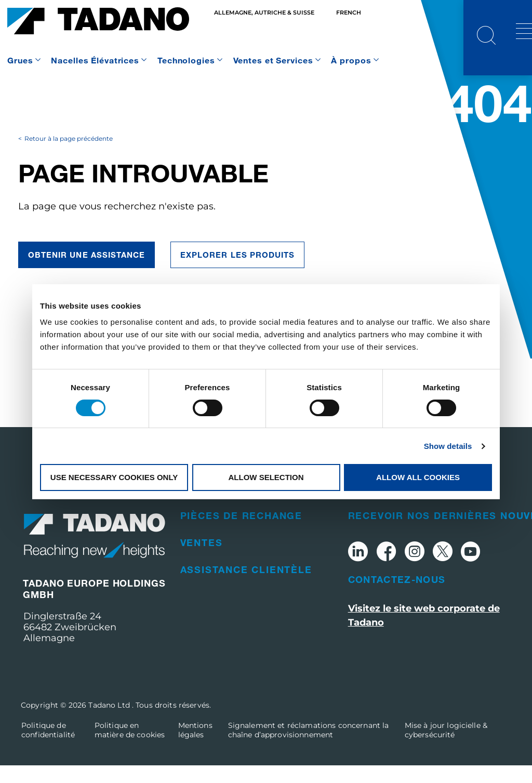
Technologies (186, 60)
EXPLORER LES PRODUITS (237, 272)
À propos (351, 60)
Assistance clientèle (246, 587)
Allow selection (266, 477)
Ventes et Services (273, 60)
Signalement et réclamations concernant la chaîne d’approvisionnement (309, 748)
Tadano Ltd (110, 723)
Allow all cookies (418, 477)
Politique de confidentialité (48, 748)
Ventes (202, 560)
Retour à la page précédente (69, 156)
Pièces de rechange (241, 533)
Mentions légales (195, 748)
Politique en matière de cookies (130, 748)
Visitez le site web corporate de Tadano (424, 633)
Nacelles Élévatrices (95, 60)
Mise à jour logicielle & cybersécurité (446, 748)
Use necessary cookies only (114, 477)
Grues (20, 60)
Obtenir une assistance (87, 272)
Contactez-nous (397, 596)
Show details (448, 446)
